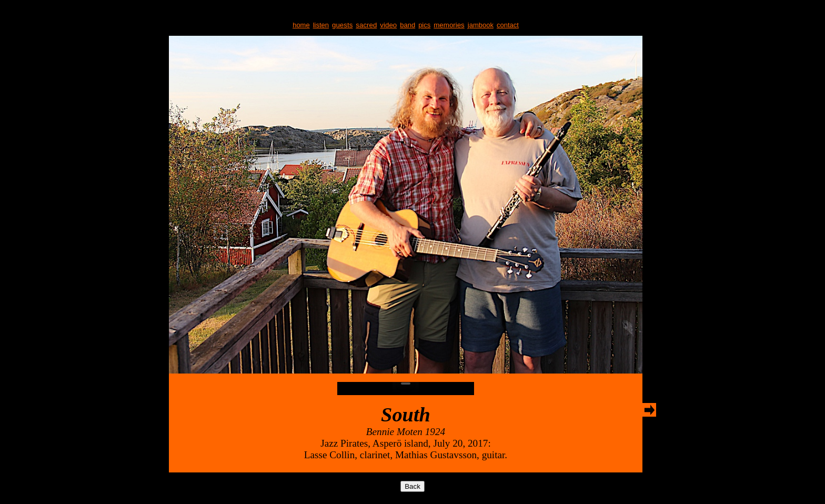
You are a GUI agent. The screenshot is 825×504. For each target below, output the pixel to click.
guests (342, 25)
